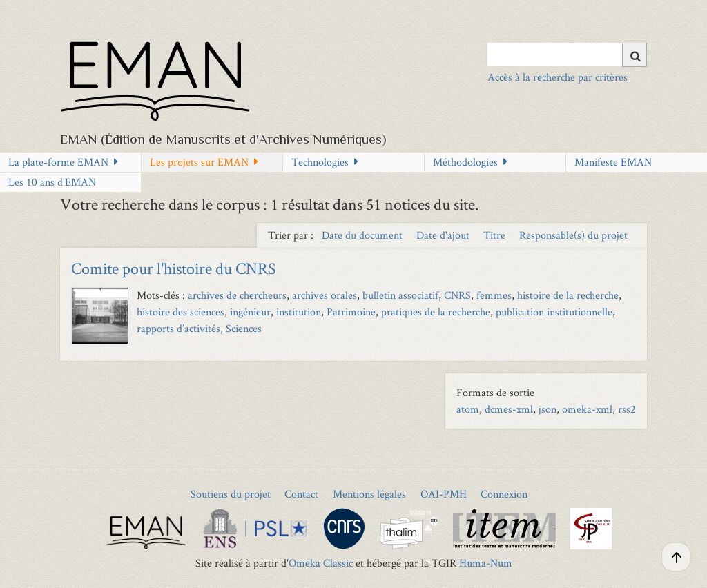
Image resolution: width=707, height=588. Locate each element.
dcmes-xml (509, 409)
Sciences (244, 328)
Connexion (504, 494)
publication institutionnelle (554, 312)
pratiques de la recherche (436, 312)
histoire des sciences (181, 312)
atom (468, 409)
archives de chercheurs (237, 295)
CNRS (457, 295)
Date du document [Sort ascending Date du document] (364, 235)
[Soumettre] (635, 55)
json (548, 409)
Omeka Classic (321, 563)
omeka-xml (587, 409)
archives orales (325, 295)
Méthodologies (465, 162)
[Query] (567, 55)
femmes (494, 295)
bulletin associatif (400, 295)
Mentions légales (369, 494)
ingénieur (250, 312)
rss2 (627, 409)
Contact (301, 494)
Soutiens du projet (231, 494)
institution (299, 312)
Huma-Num (486, 563)
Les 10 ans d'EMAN (52, 182)
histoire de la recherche (568, 295)
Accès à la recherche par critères (558, 77)
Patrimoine (351, 312)
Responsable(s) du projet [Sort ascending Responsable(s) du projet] (573, 235)
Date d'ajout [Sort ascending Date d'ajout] (444, 235)
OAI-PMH (444, 494)
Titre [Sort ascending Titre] (496, 235)
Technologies (320, 162)
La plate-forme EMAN (58, 162)
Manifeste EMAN (613, 162)
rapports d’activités (178, 328)
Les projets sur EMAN (199, 162)
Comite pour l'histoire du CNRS (174, 268)
